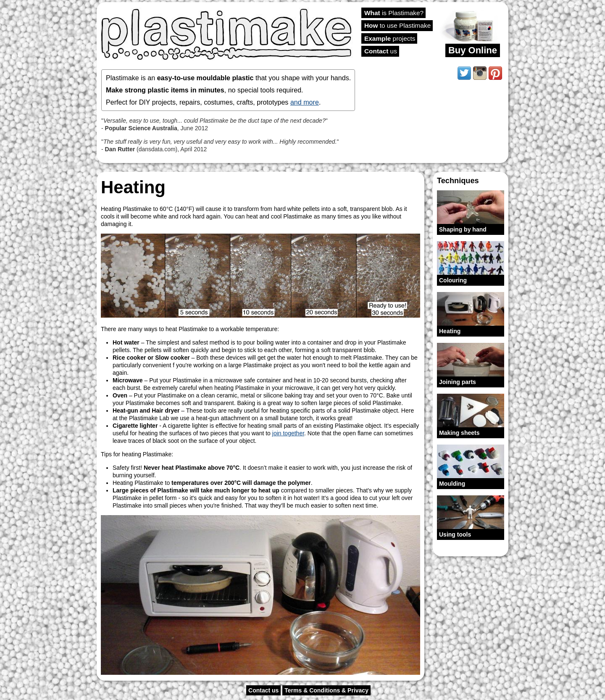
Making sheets (459, 433)
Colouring (453, 280)
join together (288, 433)
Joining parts (458, 382)
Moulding (452, 484)
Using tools (455, 534)
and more (305, 102)
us (381, 51)
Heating (450, 331)
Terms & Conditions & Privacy (326, 690)
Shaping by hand (463, 229)
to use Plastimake (397, 25)
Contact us (263, 690)
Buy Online (473, 50)
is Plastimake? (394, 13)
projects (390, 38)
